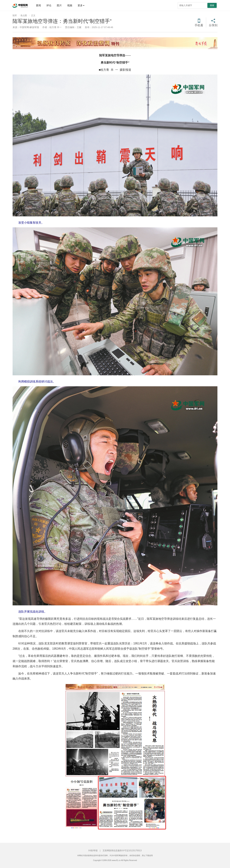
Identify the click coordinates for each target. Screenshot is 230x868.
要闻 (38, 5)
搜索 (212, 5)
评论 (49, 5)
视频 (70, 5)
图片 (59, 5)
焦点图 (24, 15)
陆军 (15, 15)
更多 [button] (81, 5)
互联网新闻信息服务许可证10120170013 (122, 851)
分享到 (213, 25)
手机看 (199, 25)
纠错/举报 (93, 851)
